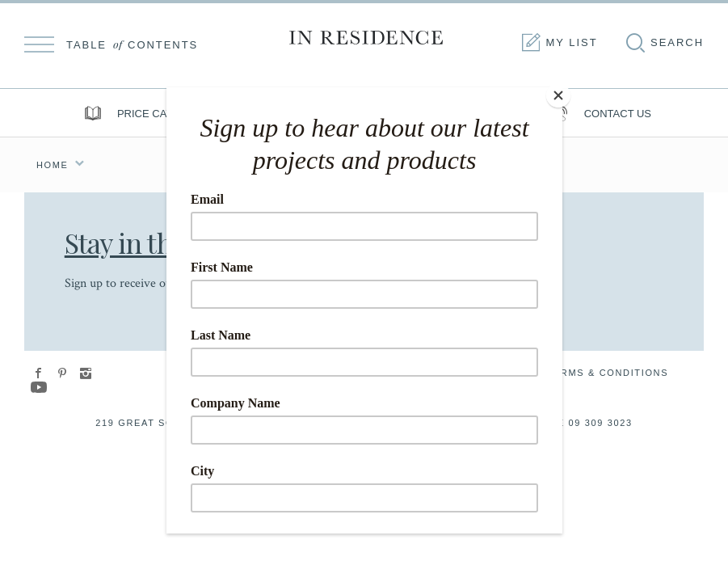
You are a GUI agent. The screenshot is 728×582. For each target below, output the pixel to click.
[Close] (558, 91)
